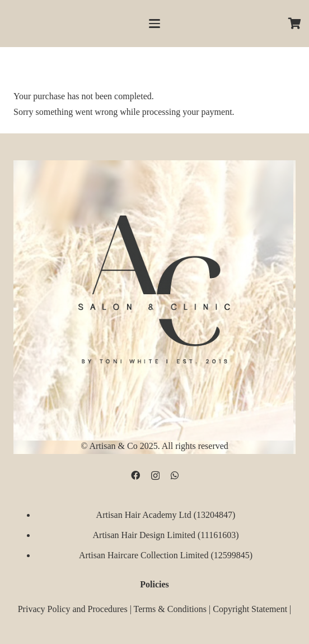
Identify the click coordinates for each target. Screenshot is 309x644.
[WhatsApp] (175, 475)
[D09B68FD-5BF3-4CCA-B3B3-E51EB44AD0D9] (154, 286)
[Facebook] (135, 475)
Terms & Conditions (170, 609)
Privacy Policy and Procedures (73, 609)
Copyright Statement (250, 609)
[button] (154, 24)
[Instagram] (155, 476)
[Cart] (295, 24)
